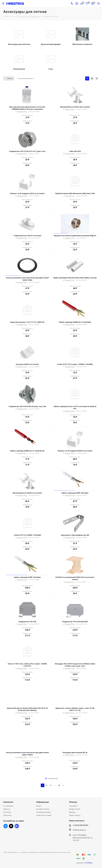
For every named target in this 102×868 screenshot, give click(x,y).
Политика (7, 815)
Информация (42, 802)
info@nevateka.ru (79, 830)
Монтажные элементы (82, 44)
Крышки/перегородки (51, 44)
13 (59, 785)
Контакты (7, 812)
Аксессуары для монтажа (19, 44)
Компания (8, 802)
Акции (39, 806)
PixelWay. (89, 863)
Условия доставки (44, 812)
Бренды (72, 812)
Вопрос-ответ (75, 809)
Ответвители (19, 69)
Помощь (73, 802)
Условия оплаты (43, 809)
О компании (8, 806)
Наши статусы (75, 815)
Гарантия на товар (44, 815)
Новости (7, 809)
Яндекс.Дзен (11, 826)
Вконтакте (6, 826)
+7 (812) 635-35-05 (80, 825)
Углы (51, 69)
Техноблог (73, 806)
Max (17, 826)
